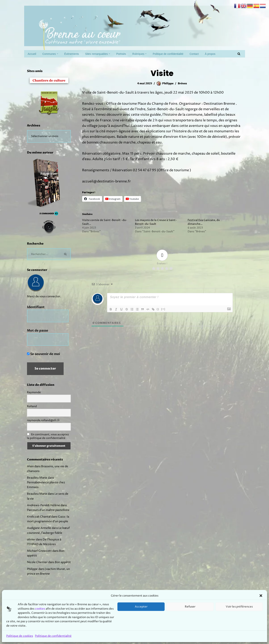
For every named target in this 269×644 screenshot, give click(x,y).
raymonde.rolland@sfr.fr (43, 427)
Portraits (128, 54)
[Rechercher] (239, 54)
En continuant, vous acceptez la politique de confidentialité (48, 443)
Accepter (141, 607)
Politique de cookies (20, 636)
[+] (163, 313)
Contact (206, 54)
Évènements (75, 54)
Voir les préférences (239, 607)
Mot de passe (38, 335)
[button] (261, 596)
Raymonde (34, 398)
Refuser (190, 607)
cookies (40, 609)
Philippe (168, 83)
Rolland (32, 412)
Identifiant (36, 311)
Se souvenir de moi (44, 359)
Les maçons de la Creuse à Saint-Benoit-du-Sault (156, 227)
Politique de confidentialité (53, 636)
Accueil (32, 54)
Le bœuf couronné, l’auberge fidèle (47, 559)
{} (158, 313)
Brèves (183, 83)
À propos (223, 54)
